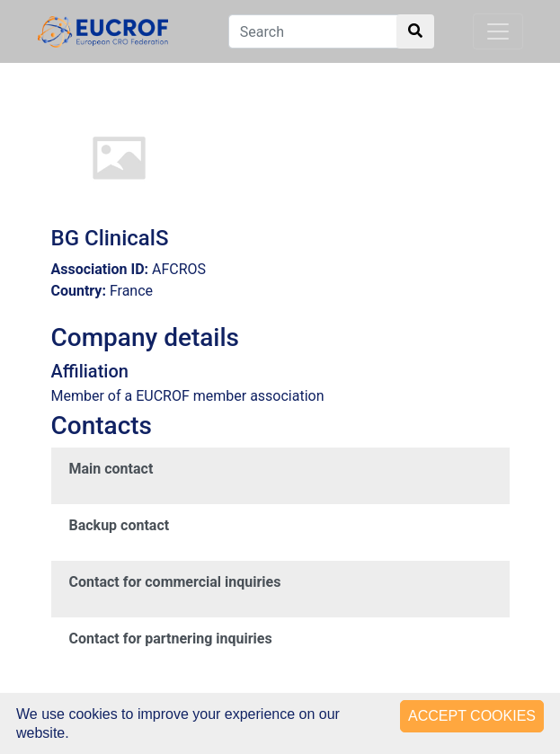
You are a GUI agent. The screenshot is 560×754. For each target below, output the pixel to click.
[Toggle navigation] (498, 31)
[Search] (331, 31)
